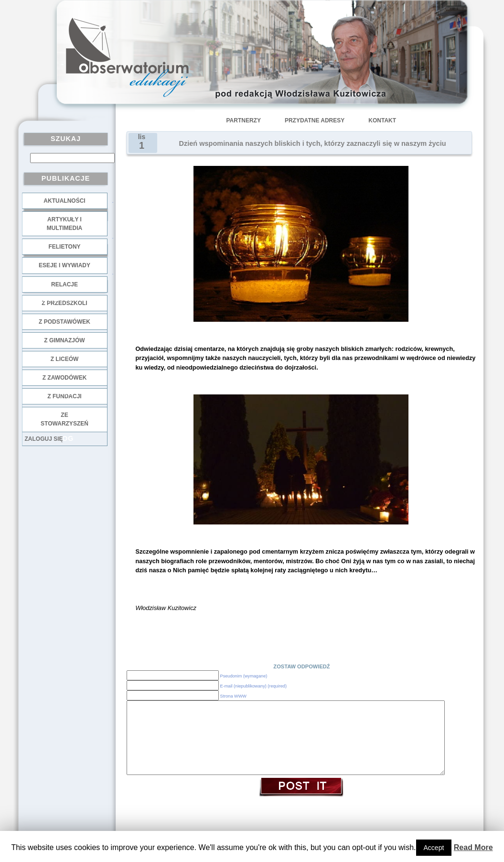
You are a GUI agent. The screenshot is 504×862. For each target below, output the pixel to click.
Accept (434, 848)
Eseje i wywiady (64, 265)
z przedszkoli (64, 303)
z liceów (65, 359)
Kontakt (382, 120)
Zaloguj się (44, 439)
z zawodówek (65, 378)
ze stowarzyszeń (64, 419)
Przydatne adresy (315, 120)
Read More (473, 847)
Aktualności (64, 201)
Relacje (64, 284)
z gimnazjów (64, 340)
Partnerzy (244, 120)
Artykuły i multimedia (64, 224)
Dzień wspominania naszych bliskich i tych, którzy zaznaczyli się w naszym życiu (313, 143)
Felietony (64, 247)
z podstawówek (64, 322)
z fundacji (64, 396)
